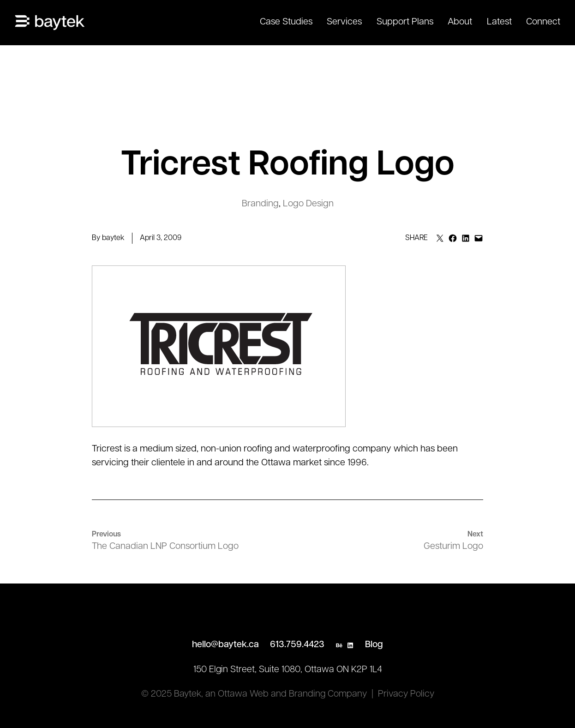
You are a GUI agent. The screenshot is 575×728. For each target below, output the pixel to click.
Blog (374, 645)
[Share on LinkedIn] (466, 238)
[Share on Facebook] (453, 238)
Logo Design (308, 204)
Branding (260, 204)
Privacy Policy (406, 694)
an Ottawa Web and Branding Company (286, 694)
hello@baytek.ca (225, 645)
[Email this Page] (440, 238)
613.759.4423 (297, 645)
